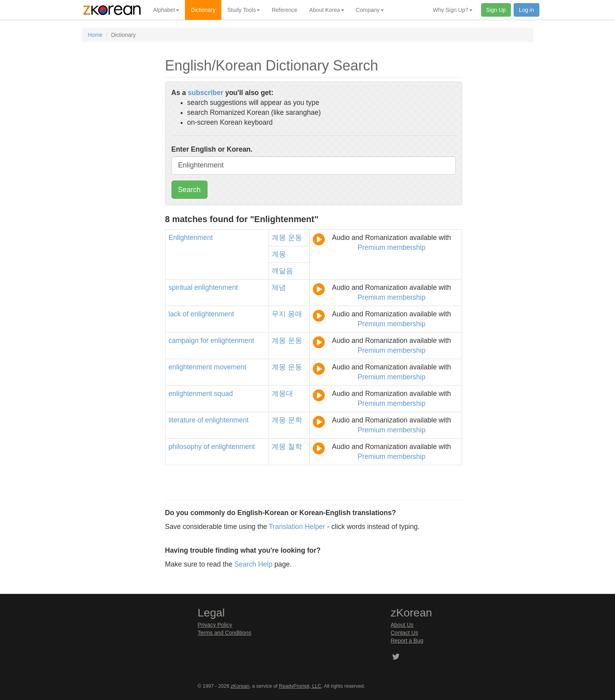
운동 (295, 238)
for (204, 340)
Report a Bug (407, 641)
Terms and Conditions (224, 633)
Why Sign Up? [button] (452, 10)
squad (223, 394)
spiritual (181, 287)
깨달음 (282, 271)
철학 (295, 447)
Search (189, 190)
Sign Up (496, 10)
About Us (402, 625)
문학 (295, 420)
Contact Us (405, 633)
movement (230, 367)
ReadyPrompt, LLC (300, 686)
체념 (279, 287)
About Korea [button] (327, 10)
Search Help (253, 564)
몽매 (295, 314)
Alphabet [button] (166, 10)
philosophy (185, 447)
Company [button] (370, 10)
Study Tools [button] (244, 10)
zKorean (240, 686)
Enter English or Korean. (212, 149)
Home (95, 35)
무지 (279, 314)
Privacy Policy (215, 625)
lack (175, 314)
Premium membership (391, 247)
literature (182, 420)
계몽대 (282, 394)
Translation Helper (297, 527)
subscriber (205, 93)
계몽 (279, 238)
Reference (285, 10)
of (186, 314)
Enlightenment (191, 238)
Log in (526, 10)
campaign (184, 340)
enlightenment (216, 287)
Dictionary (203, 10)
